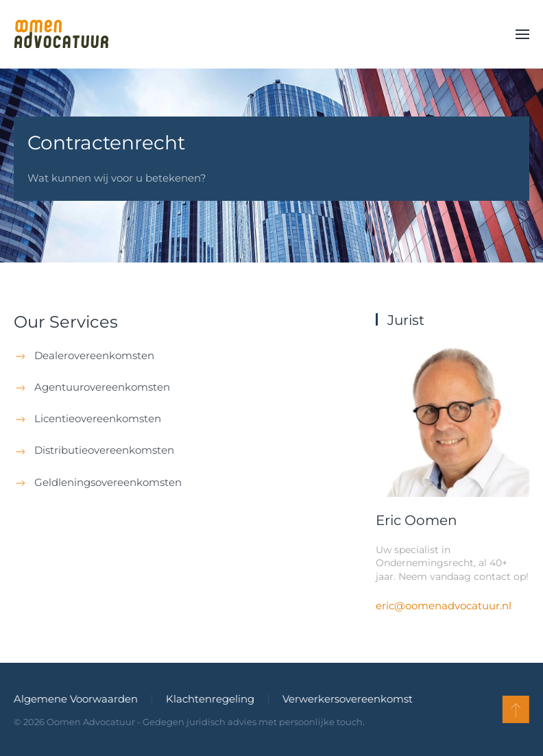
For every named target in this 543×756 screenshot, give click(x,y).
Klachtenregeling (209, 699)
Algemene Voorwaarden (74, 699)
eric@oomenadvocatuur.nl (444, 606)
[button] (522, 34)
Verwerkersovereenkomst (346, 699)
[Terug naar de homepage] (61, 34)
